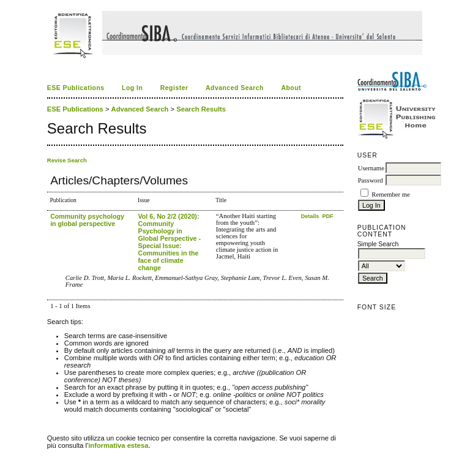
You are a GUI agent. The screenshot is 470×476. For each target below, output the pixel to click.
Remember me (390, 195)
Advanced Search (235, 88)
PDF (328, 216)
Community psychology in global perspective (87, 220)
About (291, 88)
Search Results (201, 109)
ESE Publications (76, 88)
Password (371, 180)
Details (311, 216)
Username (371, 168)
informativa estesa (118, 445)
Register (174, 88)
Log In (132, 88)
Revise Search (67, 160)
